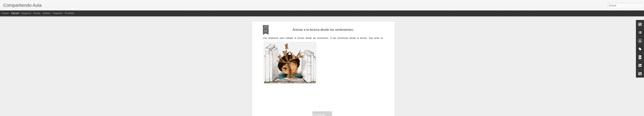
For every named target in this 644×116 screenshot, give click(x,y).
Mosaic (37, 13)
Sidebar (47, 13)
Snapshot (58, 13)
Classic (5, 13)
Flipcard (15, 13)
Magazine (26, 13)
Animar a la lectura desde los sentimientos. (323, 30)
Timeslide (69, 13)
